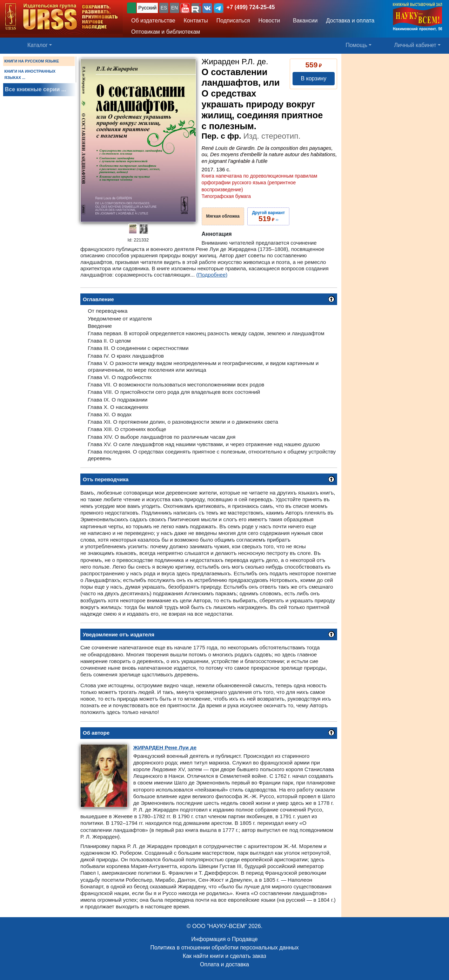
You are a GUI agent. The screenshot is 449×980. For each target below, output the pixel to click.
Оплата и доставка (224, 964)
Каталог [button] (38, 45)
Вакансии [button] (303, 21)
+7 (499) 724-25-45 (251, 7)
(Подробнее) (212, 275)
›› (268, 216)
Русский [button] (147, 8)
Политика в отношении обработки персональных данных (224, 948)
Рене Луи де (165, 747)
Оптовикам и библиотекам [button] (166, 32)
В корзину (313, 78)
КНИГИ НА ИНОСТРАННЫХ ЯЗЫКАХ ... (30, 74)
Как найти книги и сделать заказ (224, 956)
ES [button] (164, 8)
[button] (185, 8)
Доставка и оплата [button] (350, 21)
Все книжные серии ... (35, 89)
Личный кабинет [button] (415, 45)
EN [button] (175, 8)
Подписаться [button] (233, 21)
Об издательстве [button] (153, 21)
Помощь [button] (356, 45)
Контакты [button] (196, 21)
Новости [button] (269, 21)
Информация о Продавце (224, 939)
